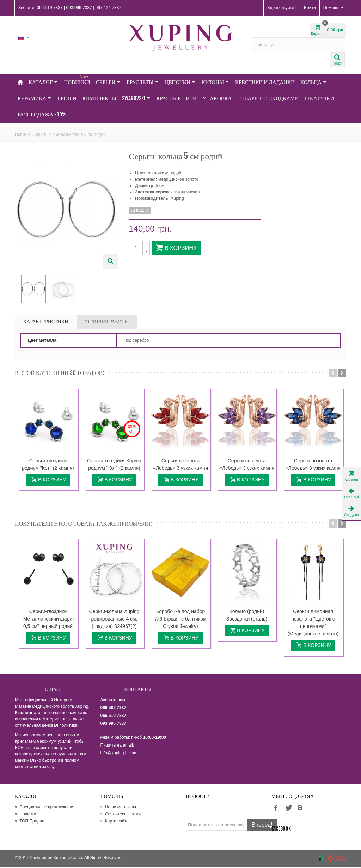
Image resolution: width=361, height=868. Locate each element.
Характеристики (45, 322)
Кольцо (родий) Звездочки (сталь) (247, 616)
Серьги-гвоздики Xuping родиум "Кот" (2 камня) (114, 465)
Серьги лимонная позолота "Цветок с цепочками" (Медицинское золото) (313, 624)
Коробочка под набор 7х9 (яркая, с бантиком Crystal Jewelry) (180, 620)
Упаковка (217, 98)
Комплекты (99, 98)
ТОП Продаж (30, 822)
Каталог (43, 82)
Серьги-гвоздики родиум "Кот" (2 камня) (48, 465)
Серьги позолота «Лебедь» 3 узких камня (180, 465)
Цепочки (180, 82)
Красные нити (177, 98)
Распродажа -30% (42, 115)
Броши (67, 98)
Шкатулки (319, 98)
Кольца (313, 82)
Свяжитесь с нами (121, 815)
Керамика (34, 98)
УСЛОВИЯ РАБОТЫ (107, 322)
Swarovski (136, 98)
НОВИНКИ (77, 80)
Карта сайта (115, 822)
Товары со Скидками (268, 98)
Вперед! (262, 826)
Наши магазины (118, 808)
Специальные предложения (45, 808)
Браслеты (142, 82)
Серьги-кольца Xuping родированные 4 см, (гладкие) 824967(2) (114, 620)
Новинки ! (27, 815)
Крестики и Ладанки (265, 82)
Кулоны (215, 82)
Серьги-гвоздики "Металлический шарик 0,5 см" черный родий (48, 620)
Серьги (108, 82)
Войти (310, 8)
